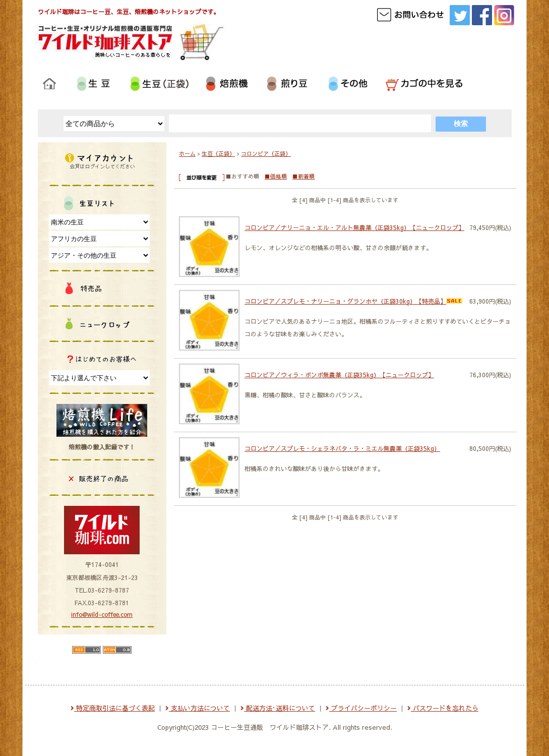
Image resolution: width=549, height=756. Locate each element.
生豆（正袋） (218, 154)
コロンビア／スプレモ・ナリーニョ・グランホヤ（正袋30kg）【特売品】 (353, 301)
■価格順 (276, 176)
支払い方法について (198, 708)
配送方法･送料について (278, 708)
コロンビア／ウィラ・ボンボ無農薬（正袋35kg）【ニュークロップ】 (339, 375)
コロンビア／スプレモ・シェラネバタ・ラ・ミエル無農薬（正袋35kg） (342, 448)
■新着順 (303, 176)
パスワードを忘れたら (443, 708)
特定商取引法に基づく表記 (113, 708)
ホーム (187, 154)
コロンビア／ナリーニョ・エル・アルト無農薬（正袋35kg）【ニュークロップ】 (354, 227)
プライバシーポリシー (361, 708)
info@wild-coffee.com (102, 614)
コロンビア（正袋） (266, 154)
